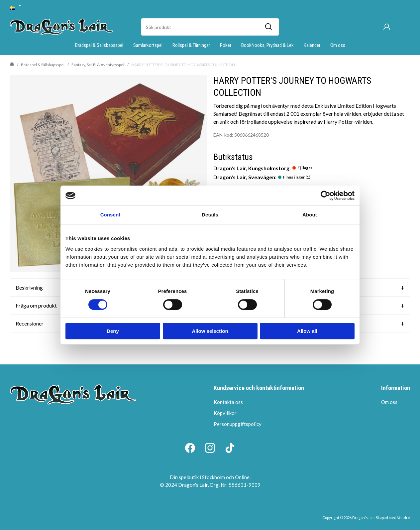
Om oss (338, 45)
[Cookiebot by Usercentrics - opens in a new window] (325, 196)
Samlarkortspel (148, 45)
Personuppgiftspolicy (238, 424)
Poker (226, 45)
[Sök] (268, 27)
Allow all (307, 331)
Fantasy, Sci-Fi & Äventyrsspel (98, 65)
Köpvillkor (225, 413)
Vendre (404, 518)
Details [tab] (210, 215)
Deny (113, 331)
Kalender (312, 45)
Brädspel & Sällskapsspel (99, 45)
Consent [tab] (110, 215)
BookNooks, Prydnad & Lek (267, 45)
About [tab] (310, 215)
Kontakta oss (228, 402)
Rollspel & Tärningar (191, 45)
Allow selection (210, 331)
